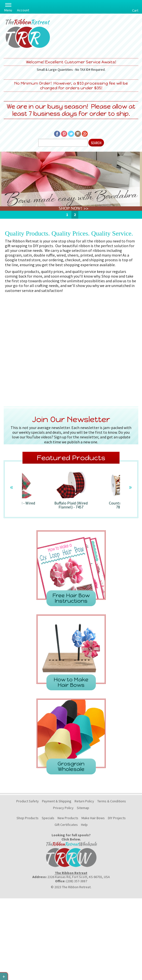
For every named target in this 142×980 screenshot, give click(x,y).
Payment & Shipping (57, 801)
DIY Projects (117, 818)
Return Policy (84, 801)
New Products (68, 818)
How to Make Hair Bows (71, 682)
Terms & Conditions (112, 801)
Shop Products (28, 818)
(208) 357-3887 (77, 881)
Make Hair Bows (93, 818)
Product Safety (28, 801)
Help (84, 825)
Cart (135, 10)
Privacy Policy (63, 808)
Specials (48, 818)
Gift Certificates (66, 825)
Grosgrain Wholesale (71, 766)
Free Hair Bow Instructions (71, 598)
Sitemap (83, 808)
